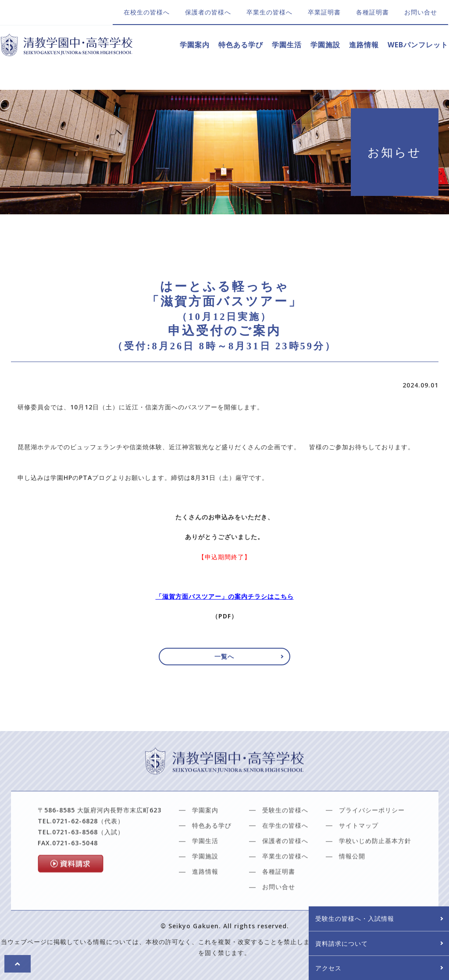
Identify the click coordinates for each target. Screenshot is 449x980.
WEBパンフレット (418, 45)
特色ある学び (241, 45)
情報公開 (352, 886)
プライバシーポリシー (372, 840)
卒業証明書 (324, 12)
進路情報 (364, 45)
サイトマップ (359, 855)
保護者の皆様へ (208, 12)
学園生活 (287, 45)
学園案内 (195, 45)
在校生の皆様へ (147, 12)
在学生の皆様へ (285, 855)
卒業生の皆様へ (269, 12)
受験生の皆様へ (285, 840)
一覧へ (225, 657)
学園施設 (325, 45)
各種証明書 (372, 12)
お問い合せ (421, 12)
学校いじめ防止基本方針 (375, 870)
